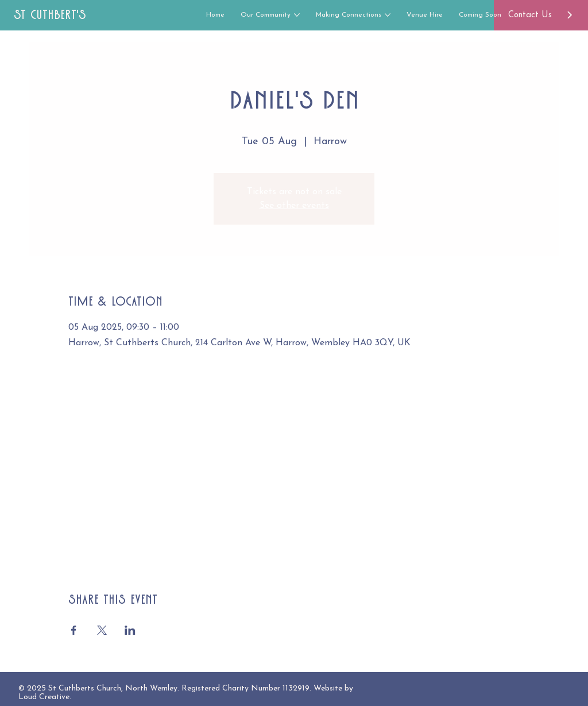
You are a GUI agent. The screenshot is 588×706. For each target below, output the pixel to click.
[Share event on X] (102, 630)
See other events (294, 206)
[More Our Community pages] (297, 15)
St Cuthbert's (50, 15)
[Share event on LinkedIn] (130, 630)
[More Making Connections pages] (388, 15)
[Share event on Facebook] (74, 630)
